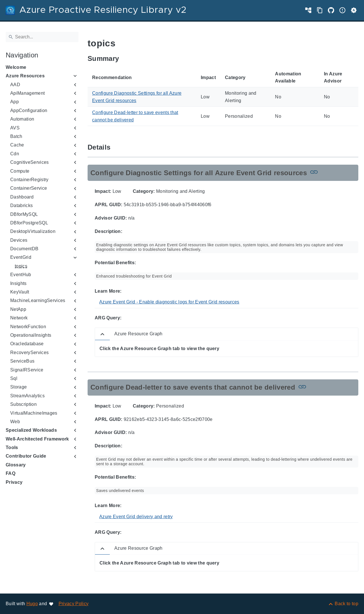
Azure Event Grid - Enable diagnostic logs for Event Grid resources (169, 302)
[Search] (42, 37)
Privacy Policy (74, 604)
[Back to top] (343, 604)
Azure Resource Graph (138, 334)
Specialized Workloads (31, 430)
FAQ (11, 473)
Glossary (16, 465)
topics (21, 266)
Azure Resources (25, 76)
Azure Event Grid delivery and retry (136, 517)
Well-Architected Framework (37, 439)
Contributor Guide (26, 456)
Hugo (32, 604)
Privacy (14, 482)
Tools (12, 447)
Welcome (16, 67)
